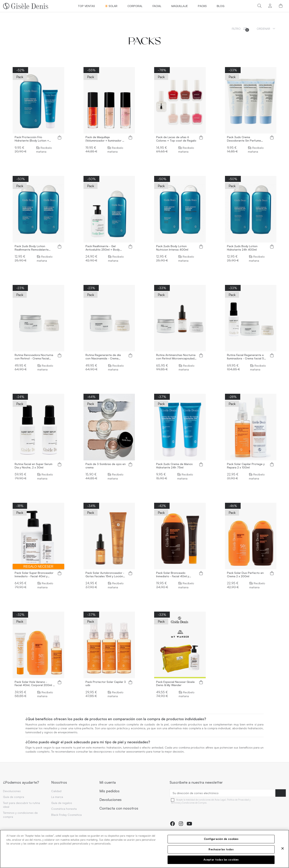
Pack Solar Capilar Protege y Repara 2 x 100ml (246, 466)
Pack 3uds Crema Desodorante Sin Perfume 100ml (244, 139)
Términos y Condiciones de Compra (189, 803)
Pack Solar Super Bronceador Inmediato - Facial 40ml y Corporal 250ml (34, 575)
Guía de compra (14, 797)
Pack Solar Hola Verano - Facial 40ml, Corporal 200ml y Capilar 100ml (34, 684)
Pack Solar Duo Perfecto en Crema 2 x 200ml (245, 575)
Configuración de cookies (221, 839)
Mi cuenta (108, 782)
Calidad (56, 791)
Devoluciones (12, 791)
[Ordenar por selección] (266, 29)
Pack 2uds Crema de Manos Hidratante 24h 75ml (174, 466)
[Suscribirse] (281, 793)
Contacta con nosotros (119, 808)
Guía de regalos (62, 803)
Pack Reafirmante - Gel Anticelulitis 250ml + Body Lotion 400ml (103, 248)
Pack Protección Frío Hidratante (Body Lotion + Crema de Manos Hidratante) (34, 139)
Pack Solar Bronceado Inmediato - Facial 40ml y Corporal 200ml (173, 575)
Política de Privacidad (238, 800)
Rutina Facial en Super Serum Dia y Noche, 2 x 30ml (34, 466)
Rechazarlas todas (221, 849)
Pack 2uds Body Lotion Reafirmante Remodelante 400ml (32, 248)
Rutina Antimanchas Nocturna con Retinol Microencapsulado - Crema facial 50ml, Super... (176, 357)
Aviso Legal (220, 800)
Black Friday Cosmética (66, 815)
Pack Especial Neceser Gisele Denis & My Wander (175, 684)
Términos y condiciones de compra (20, 815)
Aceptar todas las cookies (221, 860)
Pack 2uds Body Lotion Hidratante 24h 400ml (242, 248)
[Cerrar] (283, 849)
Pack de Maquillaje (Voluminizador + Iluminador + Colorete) (105, 139)
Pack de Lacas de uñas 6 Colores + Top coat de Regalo (176, 139)
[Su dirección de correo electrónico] (223, 793)
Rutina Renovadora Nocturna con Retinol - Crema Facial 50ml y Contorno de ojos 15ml (34, 357)
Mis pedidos (109, 791)
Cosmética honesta (64, 809)
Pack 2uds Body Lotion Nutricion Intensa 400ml (172, 248)
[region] (144, 849)
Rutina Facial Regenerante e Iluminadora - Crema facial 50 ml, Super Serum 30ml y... (246, 357)
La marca (57, 797)
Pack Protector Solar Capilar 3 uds (106, 684)
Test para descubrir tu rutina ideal (21, 805)
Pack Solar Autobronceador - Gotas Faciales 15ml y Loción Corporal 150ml (105, 575)
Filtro (240, 29)
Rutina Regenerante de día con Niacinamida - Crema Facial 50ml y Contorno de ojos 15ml (103, 357)
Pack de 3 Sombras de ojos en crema (106, 466)
